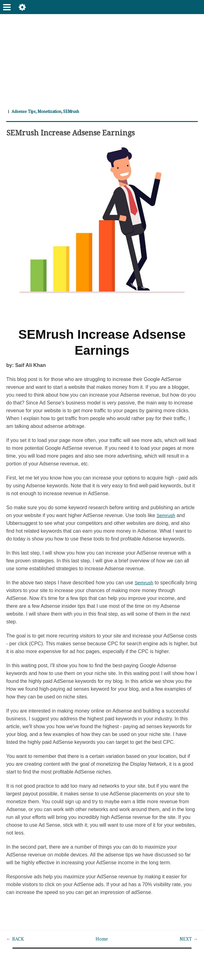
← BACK (16, 939)
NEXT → (188, 939)
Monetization (53, 111)
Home (102, 939)
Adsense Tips (25, 111)
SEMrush (77, 111)
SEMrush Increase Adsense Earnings (75, 132)
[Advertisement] (102, 58)
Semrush (167, 515)
